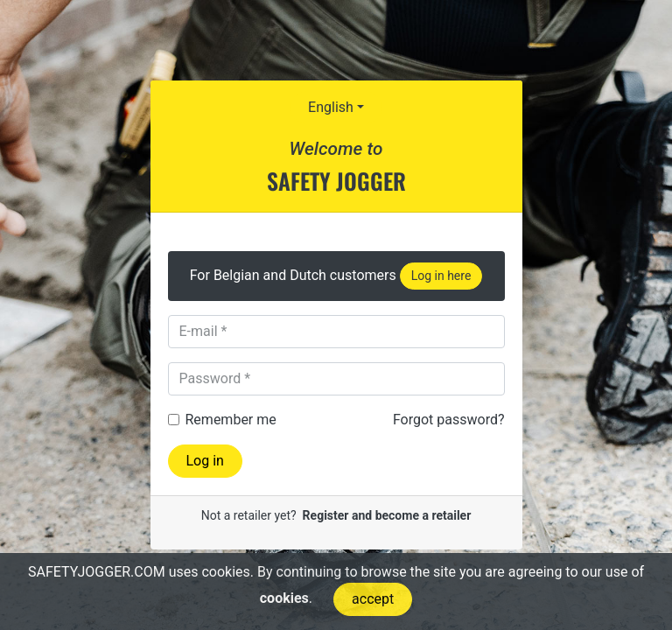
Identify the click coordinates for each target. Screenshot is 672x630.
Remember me (231, 420)
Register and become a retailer (387, 515)
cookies (284, 598)
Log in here (441, 276)
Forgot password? (449, 420)
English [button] (331, 107)
